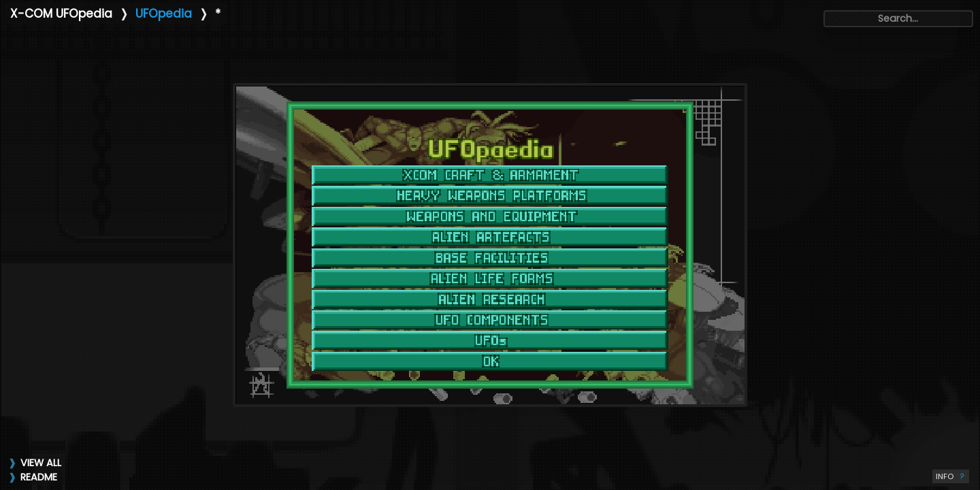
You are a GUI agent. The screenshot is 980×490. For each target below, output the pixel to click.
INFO (951, 476)
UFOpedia (164, 14)
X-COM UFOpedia (61, 14)
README (39, 477)
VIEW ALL (41, 463)
